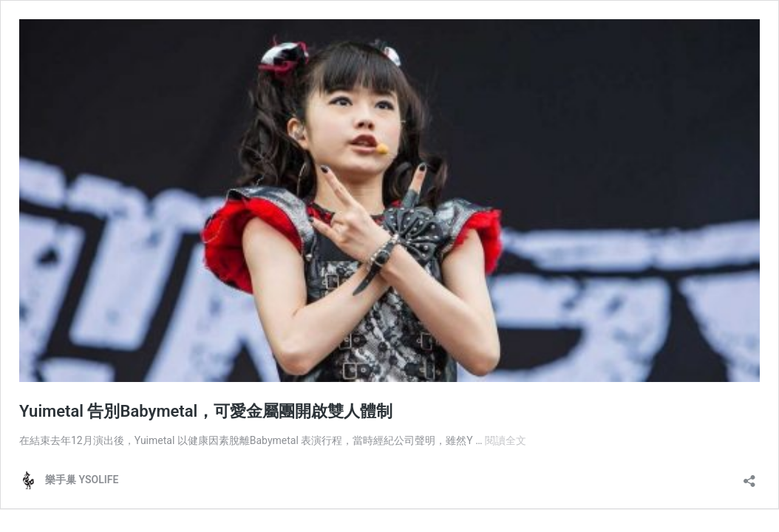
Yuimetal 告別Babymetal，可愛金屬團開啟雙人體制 (206, 411)
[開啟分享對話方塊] (749, 476)
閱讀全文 (506, 440)
